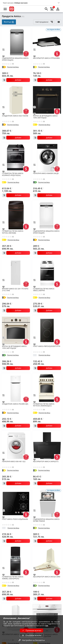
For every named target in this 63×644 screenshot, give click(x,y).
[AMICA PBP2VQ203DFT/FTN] (47, 330)
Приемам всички (31, 630)
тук (47, 626)
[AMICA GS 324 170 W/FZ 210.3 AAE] (16, 273)
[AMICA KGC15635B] (16, 100)
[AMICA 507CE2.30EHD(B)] (16, 215)
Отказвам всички (31, 635)
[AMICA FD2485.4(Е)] (16, 388)
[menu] (5, 9)
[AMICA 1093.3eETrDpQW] (16, 330)
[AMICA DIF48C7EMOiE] (47, 503)
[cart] (52, 9)
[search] (46, 9)
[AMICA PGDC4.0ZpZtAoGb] (16, 503)
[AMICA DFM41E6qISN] (16, 42)
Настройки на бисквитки (31, 640)
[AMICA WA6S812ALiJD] (47, 157)
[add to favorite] (5, 56)
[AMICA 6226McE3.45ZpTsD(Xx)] (16, 157)
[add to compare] (5, 50)
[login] (58, 9)
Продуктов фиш (13, 67)
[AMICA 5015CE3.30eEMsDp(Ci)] (47, 388)
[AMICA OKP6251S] (47, 445)
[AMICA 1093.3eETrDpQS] (47, 100)
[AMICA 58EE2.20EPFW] (47, 273)
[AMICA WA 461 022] (16, 445)
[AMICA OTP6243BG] (47, 42)
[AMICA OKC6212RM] (47, 561)
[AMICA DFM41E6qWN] (47, 215)
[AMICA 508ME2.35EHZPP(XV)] (16, 561)
